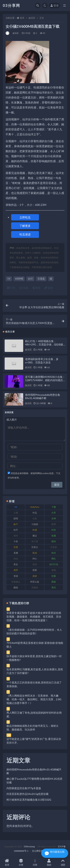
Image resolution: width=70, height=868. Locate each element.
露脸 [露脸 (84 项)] (54, 582)
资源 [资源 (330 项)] (16, 576)
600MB (19, 279)
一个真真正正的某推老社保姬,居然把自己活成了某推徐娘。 (34, 684)
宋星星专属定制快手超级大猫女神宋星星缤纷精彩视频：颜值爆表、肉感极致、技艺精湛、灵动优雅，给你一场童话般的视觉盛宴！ (34, 617)
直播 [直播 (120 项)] (16, 553)
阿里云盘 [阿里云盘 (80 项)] (35, 582)
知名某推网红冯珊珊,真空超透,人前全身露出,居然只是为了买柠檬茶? (35, 671)
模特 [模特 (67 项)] (54, 541)
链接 (49, 288)
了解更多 (25, 226)
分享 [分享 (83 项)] (54, 513)
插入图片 (12, 420)
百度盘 (41, 279)
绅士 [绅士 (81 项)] (35, 559)
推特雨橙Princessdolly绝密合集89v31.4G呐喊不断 (43, 396)
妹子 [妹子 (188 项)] (16, 524)
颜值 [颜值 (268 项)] (16, 587)
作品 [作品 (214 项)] (35, 513)
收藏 (24, 288)
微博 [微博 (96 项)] (54, 524)
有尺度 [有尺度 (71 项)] (35, 541)
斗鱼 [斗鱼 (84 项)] (16, 541)
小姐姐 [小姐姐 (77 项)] (35, 524)
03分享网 (11, 5)
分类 (21, 863)
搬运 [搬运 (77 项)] (35, 536)
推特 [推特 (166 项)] (16, 536)
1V (9, 279)
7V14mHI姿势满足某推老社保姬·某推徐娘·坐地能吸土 (35, 645)
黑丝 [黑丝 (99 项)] (54, 587)
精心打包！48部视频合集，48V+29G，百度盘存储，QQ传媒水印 (44, 344)
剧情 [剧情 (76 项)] (16, 518)
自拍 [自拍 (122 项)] (35, 564)
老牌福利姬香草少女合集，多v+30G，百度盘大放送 (42, 361)
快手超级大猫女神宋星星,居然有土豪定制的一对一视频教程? (34, 658)
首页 (22, 18)
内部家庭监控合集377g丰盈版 (24, 788)
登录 (55, 5)
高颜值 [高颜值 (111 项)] (35, 587)
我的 (49, 863)
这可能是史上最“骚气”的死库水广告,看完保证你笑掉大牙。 (34, 741)
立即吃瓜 (25, 217)
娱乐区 (32, 18)
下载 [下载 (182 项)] (54, 507)
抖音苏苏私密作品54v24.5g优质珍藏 (27, 794)
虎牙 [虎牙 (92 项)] (16, 570)
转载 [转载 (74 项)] (54, 576)
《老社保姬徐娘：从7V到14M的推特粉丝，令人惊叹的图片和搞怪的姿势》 (34, 632)
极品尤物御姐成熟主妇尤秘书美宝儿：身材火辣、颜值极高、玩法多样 (32, 728)
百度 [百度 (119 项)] (16, 547)
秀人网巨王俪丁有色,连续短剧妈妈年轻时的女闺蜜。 (34, 714)
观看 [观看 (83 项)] (35, 570)
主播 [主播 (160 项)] (16, 513)
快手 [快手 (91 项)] (16, 530)
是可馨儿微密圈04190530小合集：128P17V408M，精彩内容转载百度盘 (45, 380)
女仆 (30, 279)
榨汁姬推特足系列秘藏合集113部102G (29, 800)
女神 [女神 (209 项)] (54, 518)
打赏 (11, 288)
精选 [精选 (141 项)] (16, 559)
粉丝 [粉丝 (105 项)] (54, 553)
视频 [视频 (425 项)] (54, 570)
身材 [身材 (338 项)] (35, 576)
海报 (36, 288)
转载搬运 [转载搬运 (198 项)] (16, 582)
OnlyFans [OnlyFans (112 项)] (35, 507)
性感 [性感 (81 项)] (35, 530)
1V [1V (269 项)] (16, 507)
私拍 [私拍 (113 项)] (35, 553)
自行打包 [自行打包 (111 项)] (54, 564)
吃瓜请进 (25, 234)
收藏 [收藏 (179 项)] (54, 536)
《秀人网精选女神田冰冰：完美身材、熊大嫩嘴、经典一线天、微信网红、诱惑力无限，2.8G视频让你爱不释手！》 (34, 699)
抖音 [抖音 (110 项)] (54, 530)
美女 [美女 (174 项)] (16, 564)
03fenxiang (29, 846)
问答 (35, 863)
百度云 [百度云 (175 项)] (35, 547)
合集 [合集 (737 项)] (35, 518)
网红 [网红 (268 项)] (54, 559)
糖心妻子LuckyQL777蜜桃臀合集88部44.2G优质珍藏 (34, 781)
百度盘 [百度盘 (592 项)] (54, 547)
